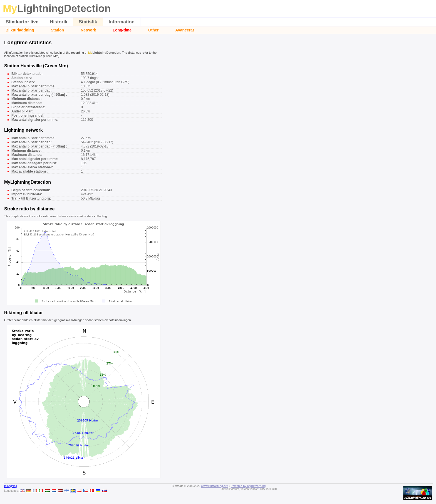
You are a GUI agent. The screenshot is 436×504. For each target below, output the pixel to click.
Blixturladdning (20, 30)
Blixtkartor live (22, 22)
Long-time (122, 30)
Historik (59, 22)
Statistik (88, 22)
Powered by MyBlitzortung (248, 486)
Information (122, 22)
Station (57, 30)
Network (88, 30)
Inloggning (11, 486)
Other (153, 30)
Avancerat (184, 30)
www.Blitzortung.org (215, 486)
